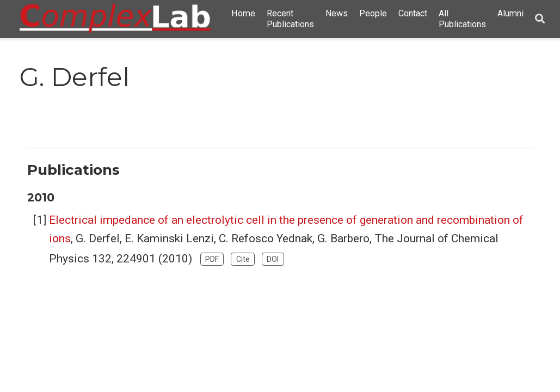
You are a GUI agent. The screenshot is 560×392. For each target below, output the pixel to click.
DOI (273, 259)
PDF (212, 259)
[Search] (540, 19)
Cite (243, 259)
